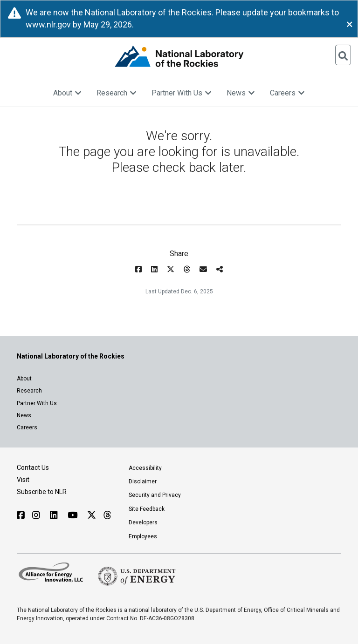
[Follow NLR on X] (92, 515)
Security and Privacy (155, 495)
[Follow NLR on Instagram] (37, 515)
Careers (287, 93)
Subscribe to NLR (42, 492)
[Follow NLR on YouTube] (74, 515)
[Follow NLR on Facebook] (21, 515)
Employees (143, 536)
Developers (143, 522)
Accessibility (145, 468)
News (241, 93)
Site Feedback (147, 509)
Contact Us (33, 468)
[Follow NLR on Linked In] (55, 515)
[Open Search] (343, 55)
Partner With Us (182, 93)
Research (117, 93)
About (67, 93)
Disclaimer (143, 481)
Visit (23, 480)
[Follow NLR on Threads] (107, 515)
